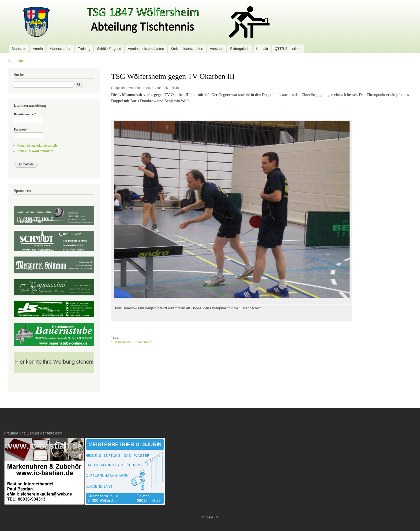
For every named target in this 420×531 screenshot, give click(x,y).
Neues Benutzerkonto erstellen (38, 146)
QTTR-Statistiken (288, 49)
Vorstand (217, 49)
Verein (38, 49)
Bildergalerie (240, 49)
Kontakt (262, 49)
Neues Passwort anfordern (35, 151)
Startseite (19, 49)
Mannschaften (60, 49)
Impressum (210, 517)
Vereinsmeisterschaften (146, 49)
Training (84, 49)
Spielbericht (143, 342)
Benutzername (25, 114)
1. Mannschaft (121, 342)
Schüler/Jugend (109, 49)
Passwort (21, 129)
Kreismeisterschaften (187, 49)
